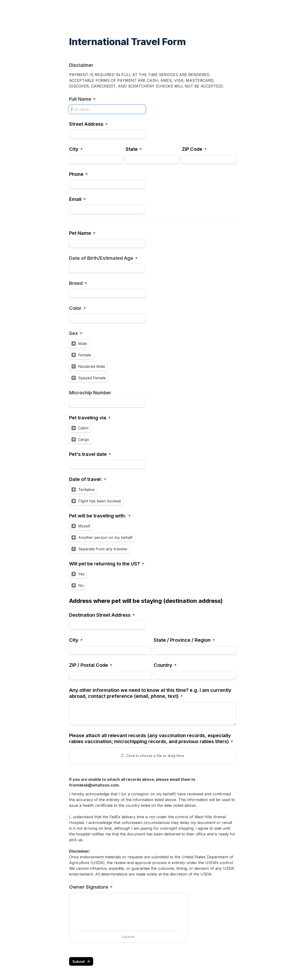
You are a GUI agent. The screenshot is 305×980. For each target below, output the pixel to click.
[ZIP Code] (209, 159)
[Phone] (107, 184)
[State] (153, 159)
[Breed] (107, 293)
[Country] (195, 675)
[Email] (107, 209)
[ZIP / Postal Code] (110, 675)
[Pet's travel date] (107, 464)
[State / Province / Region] (195, 650)
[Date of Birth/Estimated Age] (107, 268)
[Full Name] (107, 109)
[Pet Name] (107, 243)
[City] (96, 159)
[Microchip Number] (107, 403)
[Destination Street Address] (107, 625)
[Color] (107, 318)
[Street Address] (107, 134)
